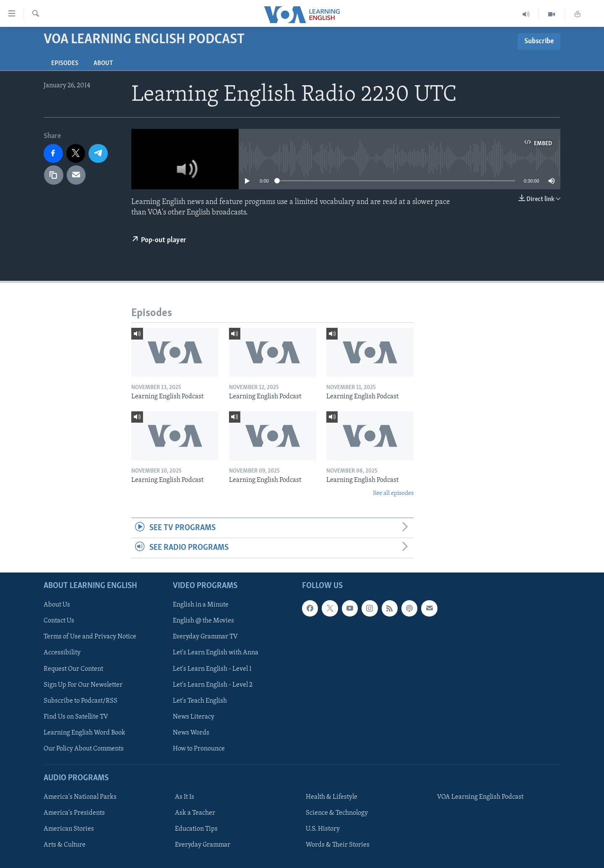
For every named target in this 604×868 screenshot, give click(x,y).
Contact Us (59, 621)
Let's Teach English (200, 701)
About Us (57, 605)
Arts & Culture (65, 845)
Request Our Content (73, 669)
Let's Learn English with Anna (216, 653)
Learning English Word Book (85, 732)
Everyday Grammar (203, 845)
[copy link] (54, 175)
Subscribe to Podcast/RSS (81, 701)
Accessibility (62, 653)
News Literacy (194, 716)
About (103, 63)
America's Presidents (74, 813)
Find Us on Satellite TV (76, 716)
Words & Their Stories (338, 845)
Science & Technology (337, 813)
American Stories (69, 829)
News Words (191, 732)
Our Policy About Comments (84, 748)
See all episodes (393, 493)
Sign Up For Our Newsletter (83, 685)
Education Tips (196, 829)
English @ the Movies (203, 621)
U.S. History (323, 829)
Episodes (65, 63)
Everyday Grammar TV (205, 637)
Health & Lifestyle (332, 797)
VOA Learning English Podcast (480, 797)
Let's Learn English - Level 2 (213, 685)
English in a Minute (201, 605)
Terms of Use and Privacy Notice (90, 637)
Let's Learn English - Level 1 (212, 669)
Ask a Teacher (195, 813)
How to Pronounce (199, 748)
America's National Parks (80, 797)
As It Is (185, 797)
